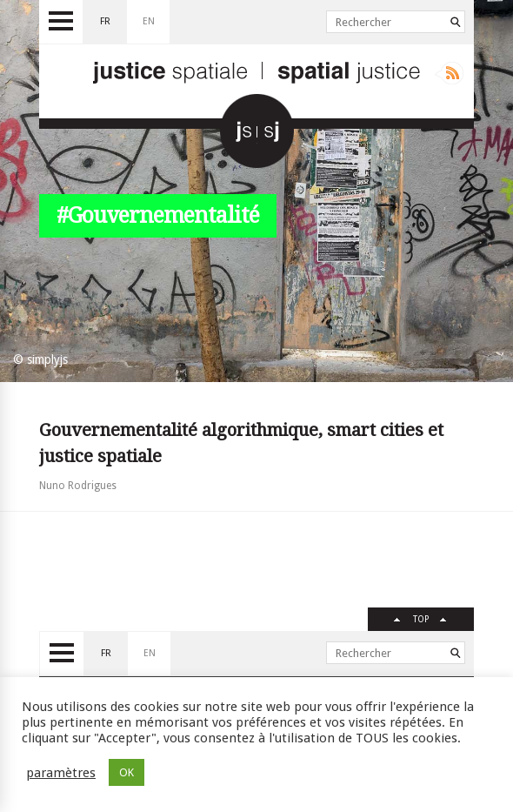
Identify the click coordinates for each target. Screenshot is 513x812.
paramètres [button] (61, 773)
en (149, 21)
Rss (449, 73)
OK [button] (127, 772)
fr (105, 21)
